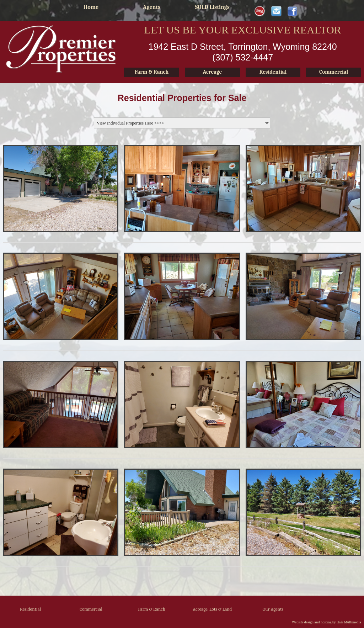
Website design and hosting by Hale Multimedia (326, 622)
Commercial (91, 609)
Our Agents (273, 609)
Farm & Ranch (152, 609)
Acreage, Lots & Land (212, 609)
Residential (30, 609)
